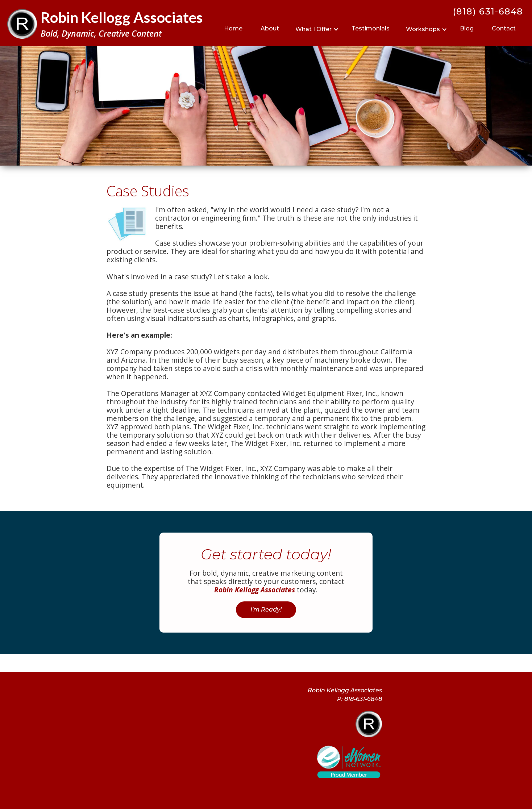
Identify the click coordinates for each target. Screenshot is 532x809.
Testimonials (371, 28)
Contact (504, 28)
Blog (467, 28)
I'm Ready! (266, 610)
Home (233, 28)
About (270, 28)
